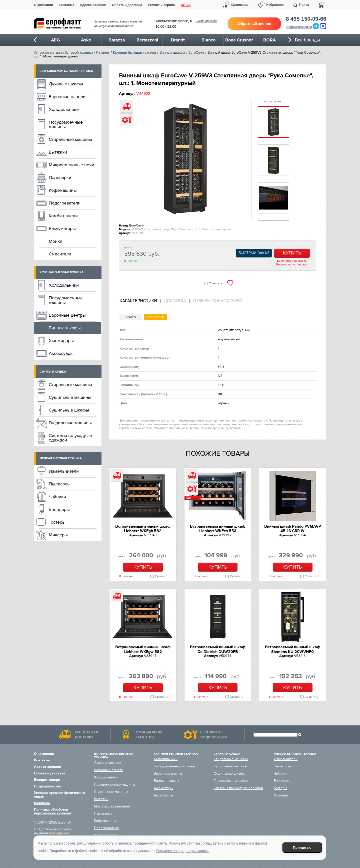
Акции (185, 5)
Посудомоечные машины (66, 124)
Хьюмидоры (61, 341)
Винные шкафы (172, 53)
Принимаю (302, 848)
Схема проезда (206, 21)
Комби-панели (63, 216)
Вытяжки (58, 152)
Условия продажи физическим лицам (59, 795)
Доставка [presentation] (175, 301)
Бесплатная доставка (292, 261)
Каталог (103, 53)
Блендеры (59, 509)
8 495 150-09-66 (306, 19)
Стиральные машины (70, 139)
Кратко (131, 317)
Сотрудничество (47, 786)
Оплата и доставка (127, 5)
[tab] (140, 301)
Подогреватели (65, 203)
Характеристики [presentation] (138, 301)
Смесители (60, 254)
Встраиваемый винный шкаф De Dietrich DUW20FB (218, 649)
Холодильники (64, 109)
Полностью (155, 317)
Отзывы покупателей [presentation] (217, 301)
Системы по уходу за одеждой (70, 438)
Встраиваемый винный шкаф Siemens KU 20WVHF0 (293, 649)
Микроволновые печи (71, 165)
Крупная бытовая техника (134, 53)
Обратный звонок (254, 24)
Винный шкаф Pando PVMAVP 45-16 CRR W (293, 529)
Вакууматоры (62, 228)
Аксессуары (61, 353)
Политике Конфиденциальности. (183, 851)
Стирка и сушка (53, 372)
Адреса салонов (93, 5)
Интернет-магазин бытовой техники (63, 53)
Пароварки (60, 178)
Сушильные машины (70, 397)
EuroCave (196, 53)
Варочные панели (67, 97)
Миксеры (58, 535)
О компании (43, 5)
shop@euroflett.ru (299, 27)
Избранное (275, 5)
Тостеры (57, 522)
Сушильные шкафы (69, 410)
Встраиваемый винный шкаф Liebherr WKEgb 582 (143, 529)
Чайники (57, 497)
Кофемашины (63, 190)
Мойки (55, 241)
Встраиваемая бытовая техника (66, 71)
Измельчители (64, 471)
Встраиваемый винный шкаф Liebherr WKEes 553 (218, 529)
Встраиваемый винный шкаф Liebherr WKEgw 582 (143, 649)
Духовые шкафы (66, 84)
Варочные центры (67, 315)
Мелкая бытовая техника (61, 458)
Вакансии (42, 803)
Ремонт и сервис (161, 5)
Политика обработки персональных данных (53, 811)
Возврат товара (47, 780)
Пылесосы (60, 484)
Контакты (66, 5)
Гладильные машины (70, 423)
